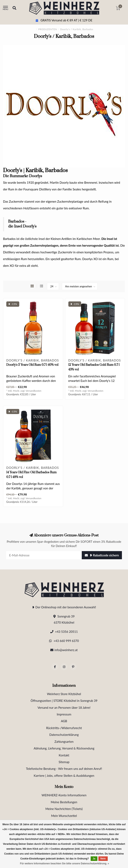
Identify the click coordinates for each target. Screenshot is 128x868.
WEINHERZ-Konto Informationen (64, 795)
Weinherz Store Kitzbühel (64, 694)
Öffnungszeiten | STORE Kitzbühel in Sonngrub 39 (64, 701)
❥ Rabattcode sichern (102, 555)
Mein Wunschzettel (64, 816)
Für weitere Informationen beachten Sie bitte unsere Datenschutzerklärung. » (65, 864)
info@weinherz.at (66, 650)
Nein (103, 859)
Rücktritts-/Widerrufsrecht (64, 728)
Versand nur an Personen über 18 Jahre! (64, 708)
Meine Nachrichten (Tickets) (64, 809)
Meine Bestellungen (64, 802)
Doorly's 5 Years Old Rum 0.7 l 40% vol (32, 365)
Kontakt (64, 755)
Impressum (64, 714)
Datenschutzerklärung (64, 735)
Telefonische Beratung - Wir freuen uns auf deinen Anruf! (64, 769)
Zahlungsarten (64, 742)
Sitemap (64, 762)
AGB (64, 721)
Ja (94, 859)
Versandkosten (33, 391)
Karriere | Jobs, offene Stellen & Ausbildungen (64, 776)
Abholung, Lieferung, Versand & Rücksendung (64, 748)
